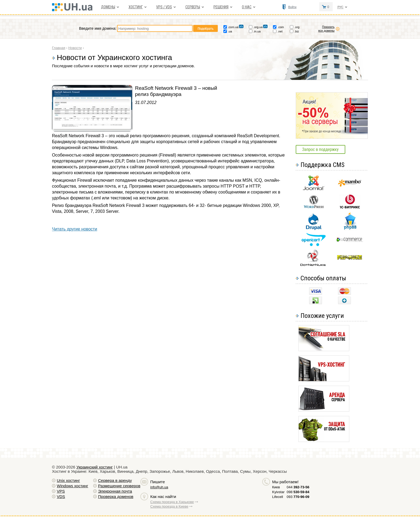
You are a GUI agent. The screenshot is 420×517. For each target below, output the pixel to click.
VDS (61, 496)
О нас (247, 7)
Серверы (193, 7)
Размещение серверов (119, 486)
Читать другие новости (75, 229)
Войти (292, 7)
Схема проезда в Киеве (169, 506)
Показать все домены (326, 29)
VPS (61, 491)
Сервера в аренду (115, 480)
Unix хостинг (68, 480)
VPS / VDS (164, 7)
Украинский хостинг (95, 467)
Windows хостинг (72, 486)
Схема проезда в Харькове (172, 502)
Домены (108, 7)
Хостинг (136, 7)
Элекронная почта (115, 491)
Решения (221, 7)
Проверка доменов (116, 496)
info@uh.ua (159, 487)
